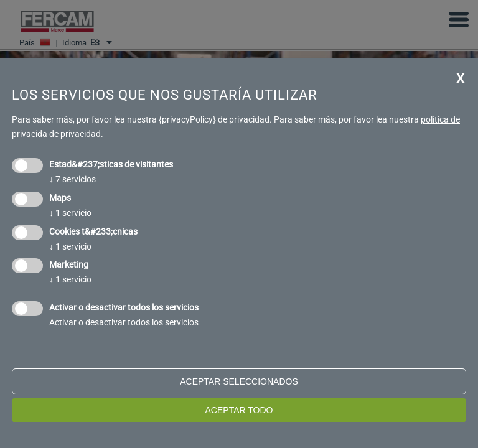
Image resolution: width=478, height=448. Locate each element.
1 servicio (70, 213)
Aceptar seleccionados (239, 381)
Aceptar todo (239, 410)
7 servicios (73, 179)
